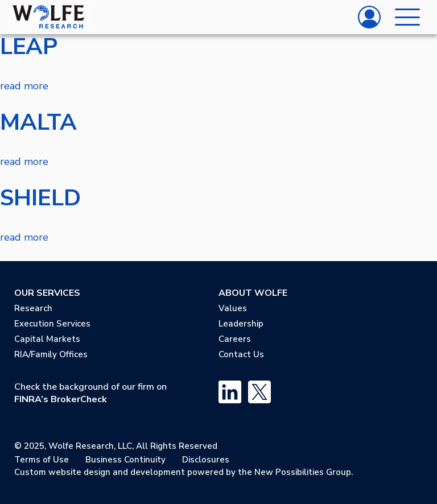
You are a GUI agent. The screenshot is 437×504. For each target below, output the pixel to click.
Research (33, 308)
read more (24, 86)
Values (233, 308)
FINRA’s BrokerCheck (61, 399)
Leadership (241, 324)
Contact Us (241, 354)
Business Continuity (125, 460)
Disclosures (206, 460)
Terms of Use (42, 460)
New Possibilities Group (303, 472)
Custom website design (62, 472)
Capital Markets (47, 339)
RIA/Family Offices (51, 354)
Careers (235, 339)
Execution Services (52, 324)
